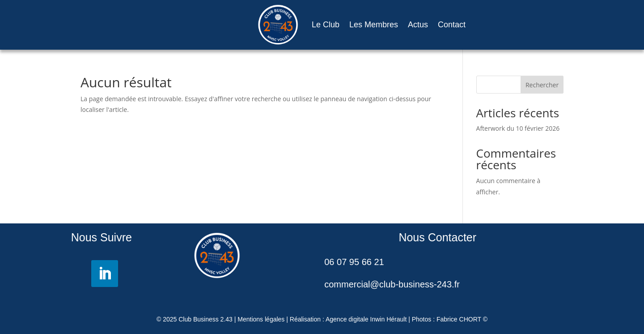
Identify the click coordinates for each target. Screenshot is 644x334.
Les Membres (374, 25)
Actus (418, 25)
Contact (452, 25)
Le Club (326, 25)
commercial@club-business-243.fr (392, 284)
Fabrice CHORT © (462, 319)
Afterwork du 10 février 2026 (518, 128)
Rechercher (542, 85)
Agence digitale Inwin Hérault (366, 319)
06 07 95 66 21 (354, 262)
